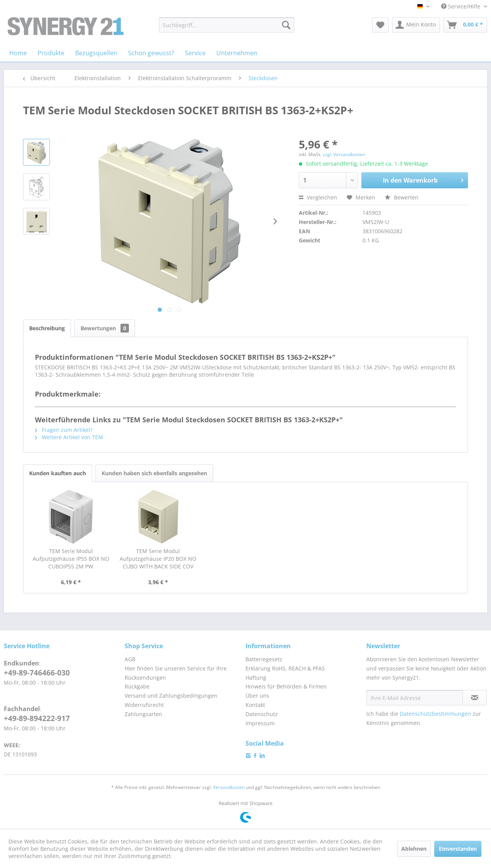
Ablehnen (414, 849)
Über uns (257, 696)
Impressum (260, 723)
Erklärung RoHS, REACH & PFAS (285, 668)
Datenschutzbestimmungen (435, 714)
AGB (130, 659)
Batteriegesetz (264, 659)
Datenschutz (262, 714)
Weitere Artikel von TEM (69, 437)
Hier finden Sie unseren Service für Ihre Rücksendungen (176, 673)
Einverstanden (458, 849)
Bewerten (402, 197)
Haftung (256, 678)
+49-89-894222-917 (37, 718)
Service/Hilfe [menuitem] (461, 6)
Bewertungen (105, 328)
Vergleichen (318, 197)
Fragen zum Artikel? (64, 430)
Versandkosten (229, 787)
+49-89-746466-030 (37, 673)
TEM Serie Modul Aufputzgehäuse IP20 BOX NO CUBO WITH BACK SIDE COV (158, 559)
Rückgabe (137, 686)
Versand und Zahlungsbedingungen (171, 696)
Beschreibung (47, 328)
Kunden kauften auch (58, 473)
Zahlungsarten (143, 714)
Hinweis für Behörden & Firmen (286, 686)
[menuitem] (227, 25)
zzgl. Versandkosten (344, 154)
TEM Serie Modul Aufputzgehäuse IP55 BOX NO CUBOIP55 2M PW (71, 559)
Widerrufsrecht (144, 705)
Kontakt (255, 705)
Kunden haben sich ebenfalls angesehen (154, 473)
